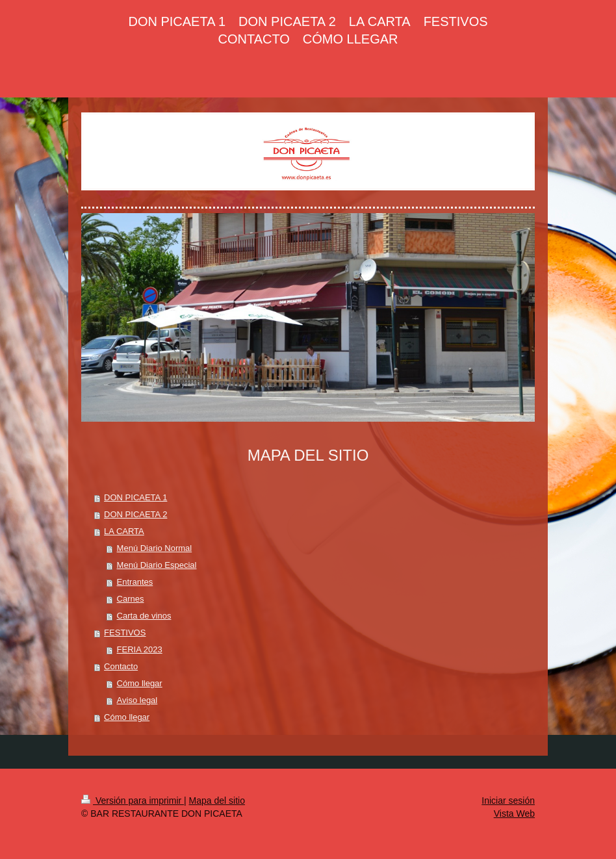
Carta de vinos (144, 616)
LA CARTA (124, 531)
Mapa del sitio (217, 801)
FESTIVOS (125, 633)
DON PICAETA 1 (135, 497)
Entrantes (135, 582)
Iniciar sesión (508, 801)
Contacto (121, 666)
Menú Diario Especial (157, 565)
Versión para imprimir (133, 801)
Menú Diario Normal (155, 548)
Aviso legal (137, 700)
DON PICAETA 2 (135, 514)
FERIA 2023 (140, 649)
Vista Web (514, 814)
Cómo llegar (140, 683)
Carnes (131, 599)
